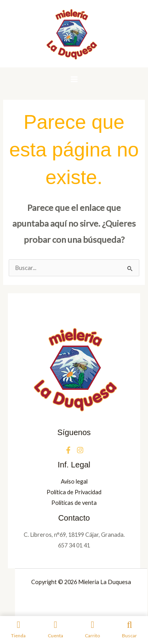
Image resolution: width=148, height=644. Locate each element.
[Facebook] (68, 450)
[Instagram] (80, 450)
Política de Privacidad (74, 492)
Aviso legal (74, 481)
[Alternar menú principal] (74, 79)
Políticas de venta (74, 503)
